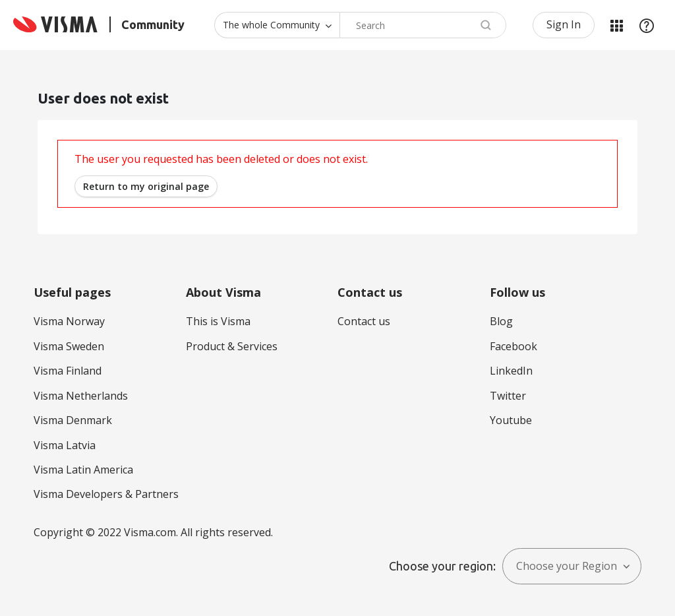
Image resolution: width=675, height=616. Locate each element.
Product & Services (232, 346)
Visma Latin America (83, 470)
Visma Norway (69, 321)
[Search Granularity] (277, 25)
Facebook (514, 346)
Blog (501, 321)
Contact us (364, 321)
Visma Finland (68, 371)
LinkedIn (511, 371)
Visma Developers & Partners (106, 494)
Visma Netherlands (81, 396)
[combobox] (423, 25)
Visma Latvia (65, 445)
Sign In (564, 24)
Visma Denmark (73, 420)
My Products (616, 25)
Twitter (508, 396)
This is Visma (218, 321)
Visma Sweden (69, 346)
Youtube (511, 420)
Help (647, 25)
